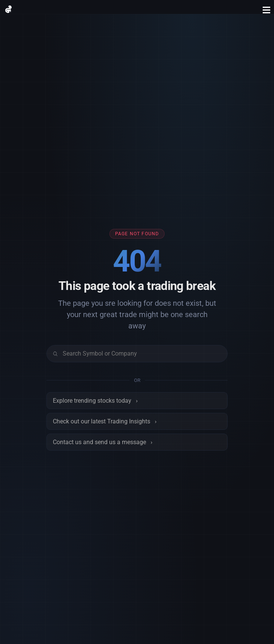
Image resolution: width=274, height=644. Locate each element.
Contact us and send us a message (103, 442)
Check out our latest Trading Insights (105, 421)
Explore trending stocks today (95, 401)
